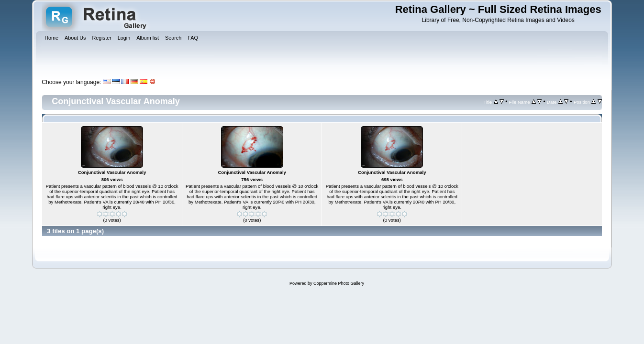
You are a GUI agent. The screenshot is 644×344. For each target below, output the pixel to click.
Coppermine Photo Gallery (339, 283)
